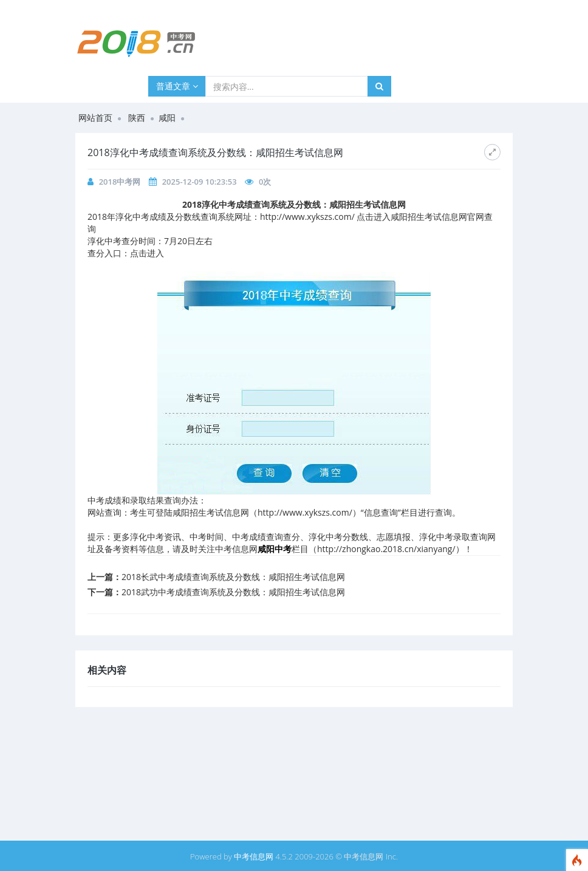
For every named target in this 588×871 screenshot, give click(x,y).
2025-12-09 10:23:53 (200, 182)
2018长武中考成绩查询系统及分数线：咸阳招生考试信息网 (233, 577)
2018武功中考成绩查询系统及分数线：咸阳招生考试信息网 (233, 592)
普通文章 (177, 86)
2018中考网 (120, 182)
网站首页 (95, 118)
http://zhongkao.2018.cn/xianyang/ (386, 549)
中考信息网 (254, 856)
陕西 (137, 118)
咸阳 (167, 118)
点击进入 (147, 253)
